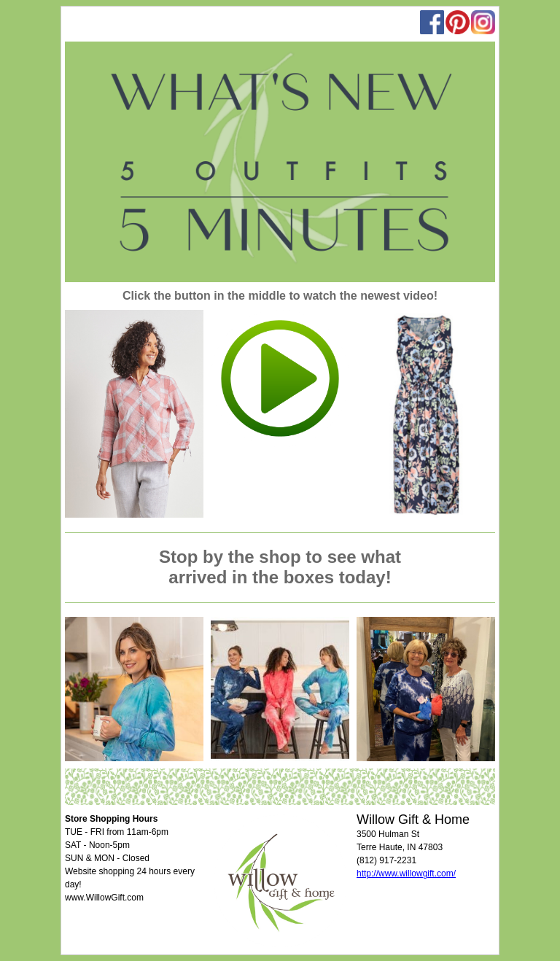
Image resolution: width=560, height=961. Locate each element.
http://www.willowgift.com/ (406, 874)
